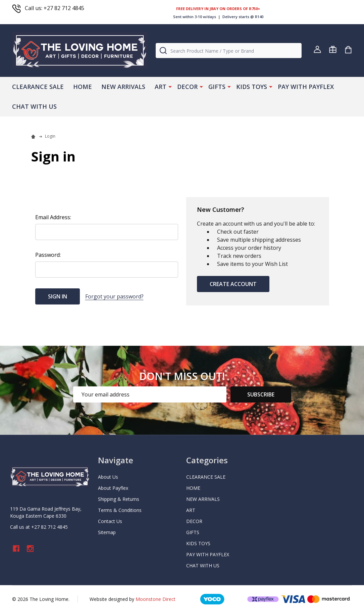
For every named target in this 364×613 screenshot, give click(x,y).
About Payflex (113, 488)
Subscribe (261, 394)
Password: (48, 255)
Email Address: (53, 217)
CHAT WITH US (34, 106)
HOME (83, 87)
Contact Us (110, 521)
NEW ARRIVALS (123, 87)
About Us (108, 477)
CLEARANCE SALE (38, 87)
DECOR (187, 87)
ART (161, 87)
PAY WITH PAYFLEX (306, 87)
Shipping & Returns (119, 499)
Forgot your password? (114, 296)
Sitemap (107, 532)
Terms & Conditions (120, 510)
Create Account (233, 284)
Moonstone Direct (155, 599)
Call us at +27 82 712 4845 (39, 527)
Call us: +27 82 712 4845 (48, 8)
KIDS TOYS (252, 87)
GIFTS (217, 87)
